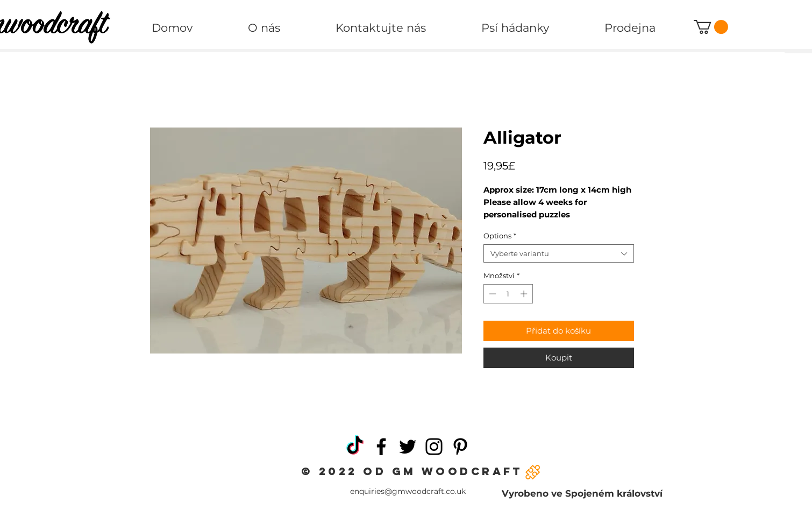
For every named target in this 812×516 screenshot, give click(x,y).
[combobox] (559, 253)
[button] (711, 27)
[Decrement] (492, 294)
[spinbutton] (508, 294)
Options (500, 236)
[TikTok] (355, 447)
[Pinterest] (460, 447)
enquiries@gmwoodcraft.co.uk (408, 491)
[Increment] (525, 294)
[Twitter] (408, 447)
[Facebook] (381, 447)
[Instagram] (434, 447)
